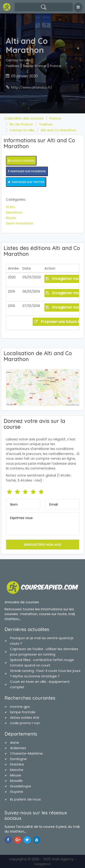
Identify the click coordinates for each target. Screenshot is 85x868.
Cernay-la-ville (18, 60)
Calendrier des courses (24, 118)
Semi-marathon (19, 223)
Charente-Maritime (26, 753)
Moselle (16, 781)
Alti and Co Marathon (58, 130)
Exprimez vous (21, 518)
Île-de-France (35, 66)
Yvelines (12, 66)
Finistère (17, 764)
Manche (17, 770)
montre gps (20, 707)
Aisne (15, 742)
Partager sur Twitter (26, 182)
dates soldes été (25, 717)
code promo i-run (25, 723)
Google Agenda (21, 161)
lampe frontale (23, 712)
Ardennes (18, 748)
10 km (10, 207)
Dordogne (18, 759)
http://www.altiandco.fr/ (32, 87)
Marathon (14, 212)
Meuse (16, 775)
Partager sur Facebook (27, 171)
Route (11, 218)
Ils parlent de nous (25, 799)
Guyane (17, 792)
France (56, 66)
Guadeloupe (21, 786)
